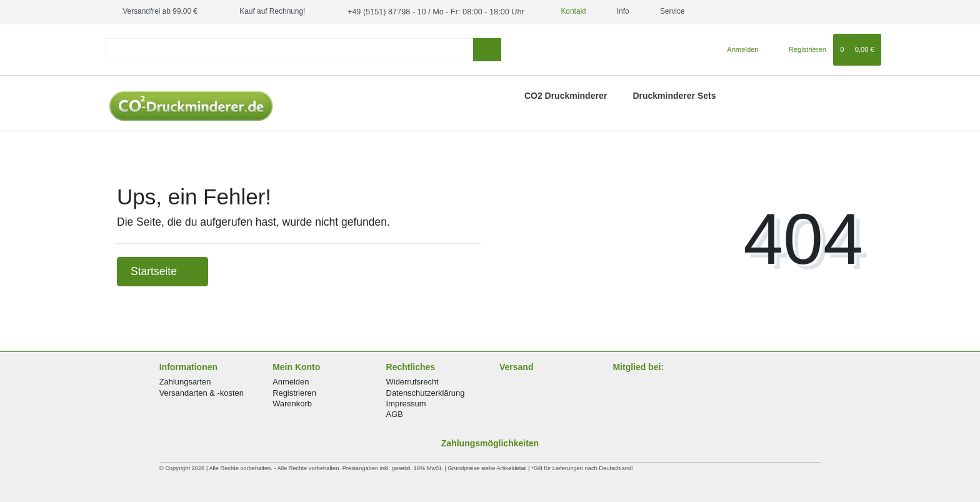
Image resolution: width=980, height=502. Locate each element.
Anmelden (291, 381)
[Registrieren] (800, 49)
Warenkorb (292, 403)
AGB (395, 414)
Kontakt (561, 11)
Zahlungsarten (185, 381)
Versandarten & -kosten (202, 392)
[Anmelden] (738, 49)
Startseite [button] (162, 271)
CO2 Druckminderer (566, 95)
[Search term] (289, 49)
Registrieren (294, 392)
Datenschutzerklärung (426, 392)
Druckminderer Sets (674, 95)
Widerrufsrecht (412, 381)
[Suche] (487, 49)
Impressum (406, 403)
